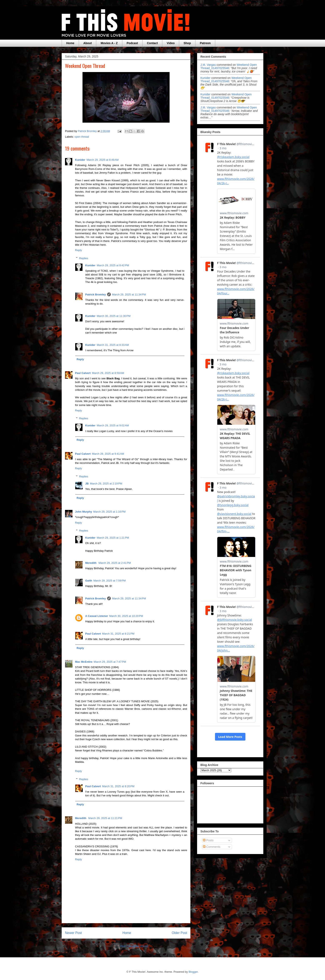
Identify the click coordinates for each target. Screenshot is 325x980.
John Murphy (84, 512)
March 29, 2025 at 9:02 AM (113, 425)
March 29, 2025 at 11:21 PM (105, 818)
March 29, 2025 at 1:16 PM (109, 512)
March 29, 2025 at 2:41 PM (115, 563)
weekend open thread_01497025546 (229, 66)
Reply (78, 250)
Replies (84, 258)
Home (70, 43)
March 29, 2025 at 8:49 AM (102, 160)
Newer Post (73, 933)
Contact (152, 43)
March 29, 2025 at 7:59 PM (109, 581)
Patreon (205, 43)
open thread (82, 137)
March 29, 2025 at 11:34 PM (129, 294)
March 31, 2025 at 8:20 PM (118, 786)
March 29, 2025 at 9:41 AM (108, 454)
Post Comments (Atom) (134, 946)
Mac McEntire (84, 662)
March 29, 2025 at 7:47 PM (110, 662)
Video (171, 43)
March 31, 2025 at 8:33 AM (113, 345)
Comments (212, 847)
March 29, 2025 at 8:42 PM (113, 265)
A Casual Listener (97, 616)
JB (87, 484)
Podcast (132, 43)
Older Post (179, 933)
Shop (187, 43)
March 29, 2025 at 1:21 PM (113, 538)
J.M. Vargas (208, 65)
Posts (208, 840)
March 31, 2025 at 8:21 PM (118, 634)
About (87, 43)
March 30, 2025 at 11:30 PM (114, 316)
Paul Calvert (83, 373)
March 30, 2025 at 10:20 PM (126, 616)
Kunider (80, 160)
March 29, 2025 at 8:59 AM (108, 373)
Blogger (193, 972)
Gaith (89, 581)
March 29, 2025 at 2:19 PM (106, 484)
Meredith (91, 563)
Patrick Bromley (96, 294)
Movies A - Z (109, 43)
